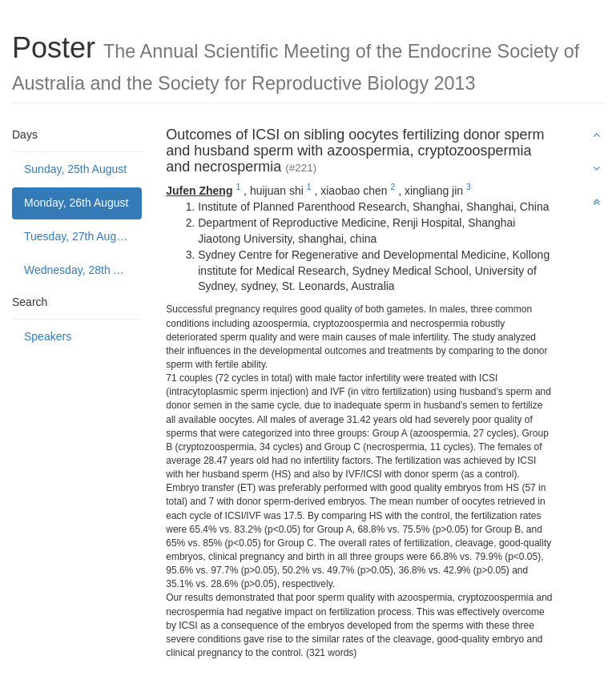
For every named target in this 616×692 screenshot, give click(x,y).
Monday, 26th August (76, 203)
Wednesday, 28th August (83, 270)
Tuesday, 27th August (78, 236)
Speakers (48, 336)
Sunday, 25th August (75, 169)
